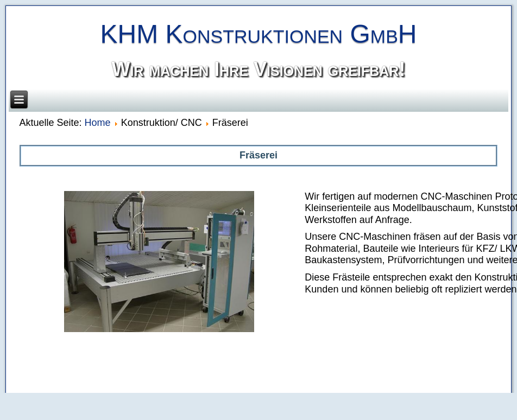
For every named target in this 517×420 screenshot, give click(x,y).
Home (98, 123)
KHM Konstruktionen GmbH (258, 34)
